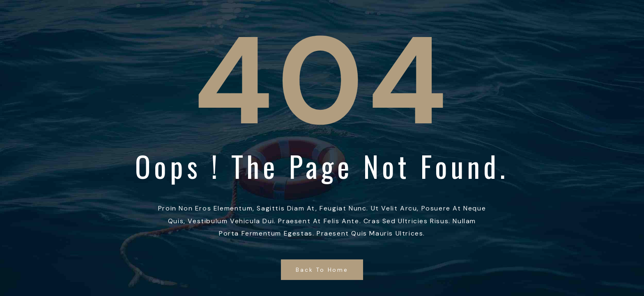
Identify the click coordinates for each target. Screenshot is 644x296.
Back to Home (322, 270)
